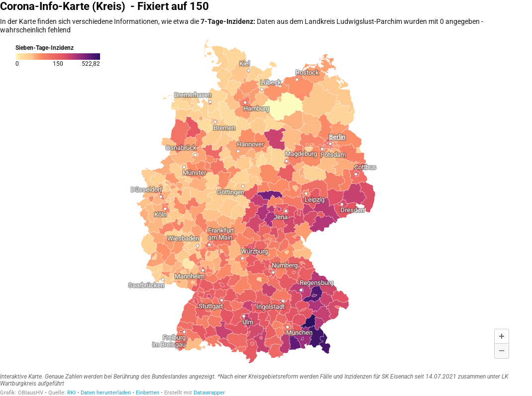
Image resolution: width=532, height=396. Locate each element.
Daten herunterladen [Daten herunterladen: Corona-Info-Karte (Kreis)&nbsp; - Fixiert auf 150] (106, 393)
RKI (71, 393)
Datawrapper (209, 393)
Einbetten (148, 393)
